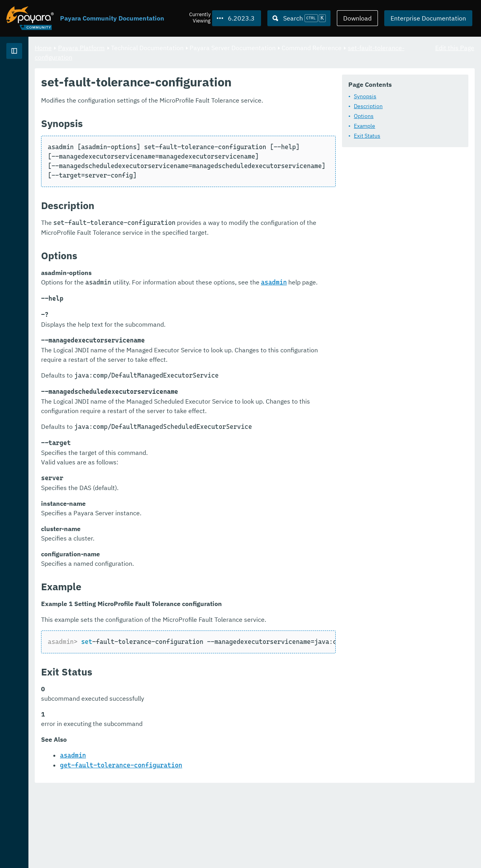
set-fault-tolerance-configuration (216, 57)
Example (162, 147)
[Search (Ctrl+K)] (299, 18)
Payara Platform (180, 47)
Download (357, 18)
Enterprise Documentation (428, 18)
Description (166, 127)
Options (161, 137)
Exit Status (164, 157)
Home (142, 47)
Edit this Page (455, 47)
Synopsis (163, 117)
